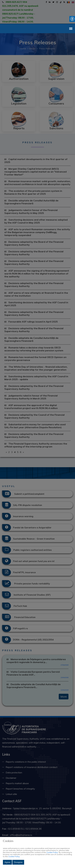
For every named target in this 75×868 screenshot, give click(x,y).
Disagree (18, 862)
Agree (7, 862)
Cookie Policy (52, 852)
